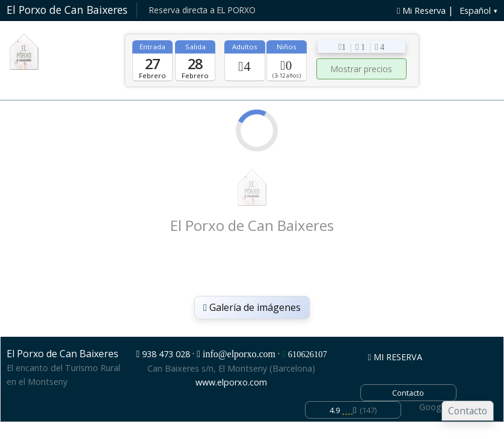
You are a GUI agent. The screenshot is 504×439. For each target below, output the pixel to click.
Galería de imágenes (252, 307)
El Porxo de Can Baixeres (67, 10)
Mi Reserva (421, 11)
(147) (353, 410)
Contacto (468, 411)
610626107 (308, 354)
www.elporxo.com (231, 382)
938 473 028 (166, 354)
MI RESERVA (395, 357)
